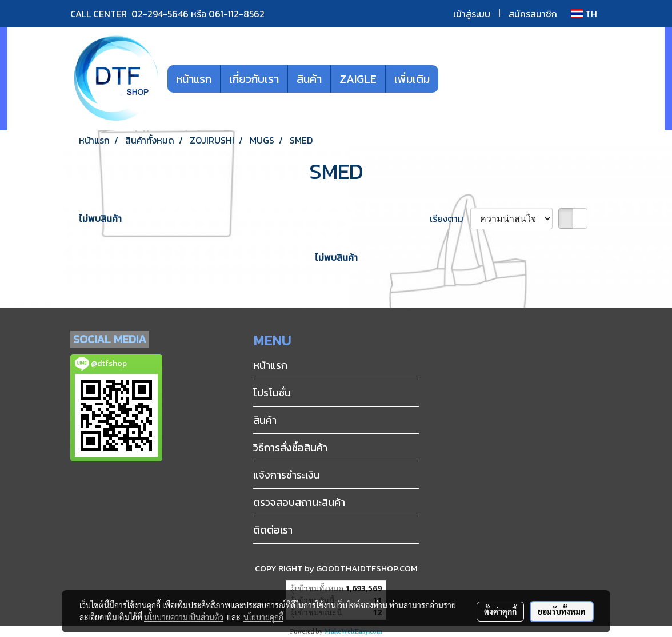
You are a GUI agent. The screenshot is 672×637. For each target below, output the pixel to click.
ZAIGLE (358, 79)
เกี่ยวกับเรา (254, 79)
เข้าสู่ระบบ (472, 14)
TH (584, 14)
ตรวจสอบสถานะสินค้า (299, 502)
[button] (455, 79)
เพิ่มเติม (412, 79)
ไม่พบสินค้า (100, 218)
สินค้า (309, 79)
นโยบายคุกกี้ (263, 617)
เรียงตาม (450, 218)
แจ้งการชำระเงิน (287, 475)
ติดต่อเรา (273, 530)
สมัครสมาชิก (533, 14)
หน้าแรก (194, 79)
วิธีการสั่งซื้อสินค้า (290, 447)
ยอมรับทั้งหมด (562, 611)
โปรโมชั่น (272, 393)
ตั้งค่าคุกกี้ (500, 611)
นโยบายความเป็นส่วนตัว (184, 617)
